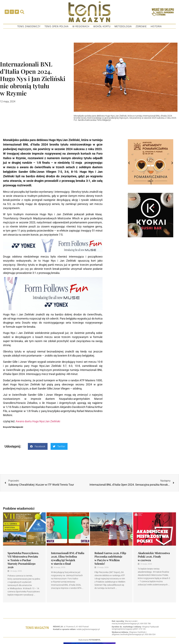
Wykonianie (89, 640)
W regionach (81, 26)
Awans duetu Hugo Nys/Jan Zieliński (38, 421)
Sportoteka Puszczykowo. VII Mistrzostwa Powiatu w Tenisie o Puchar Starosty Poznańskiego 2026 (23, 560)
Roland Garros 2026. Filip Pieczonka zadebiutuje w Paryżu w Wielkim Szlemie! (110, 558)
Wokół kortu (102, 26)
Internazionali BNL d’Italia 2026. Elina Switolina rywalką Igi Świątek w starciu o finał (68, 558)
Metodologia (123, 26)
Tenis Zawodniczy (29, 26)
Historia (156, 26)
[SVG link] (89, 12)
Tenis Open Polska (57, 26)
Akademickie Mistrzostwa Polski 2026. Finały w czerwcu (154, 557)
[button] (38, 446)
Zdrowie (141, 26)
